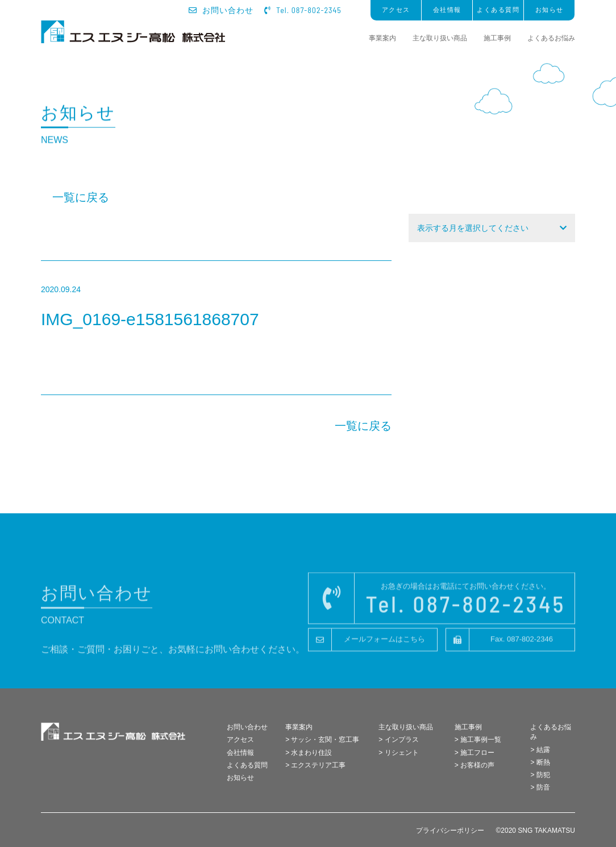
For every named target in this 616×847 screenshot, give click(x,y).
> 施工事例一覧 (478, 740)
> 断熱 (540, 762)
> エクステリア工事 (315, 765)
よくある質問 (498, 10)
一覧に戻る (81, 197)
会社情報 (447, 10)
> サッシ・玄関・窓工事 (322, 740)
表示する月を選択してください (473, 228)
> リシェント (398, 753)
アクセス (396, 10)
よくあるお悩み (551, 38)
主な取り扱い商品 (440, 38)
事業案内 (382, 38)
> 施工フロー (475, 753)
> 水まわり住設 (309, 753)
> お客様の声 (475, 765)
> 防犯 (540, 775)
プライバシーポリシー (450, 831)
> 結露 (540, 750)
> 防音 (540, 787)
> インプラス (398, 740)
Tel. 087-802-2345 (303, 10)
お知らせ (550, 10)
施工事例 (497, 38)
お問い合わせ (221, 10)
